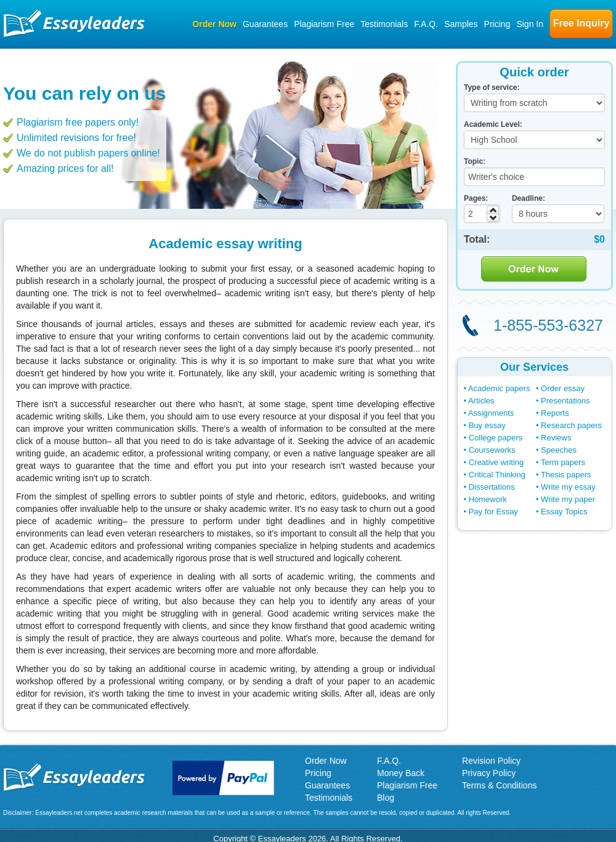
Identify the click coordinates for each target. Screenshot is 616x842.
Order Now (214, 24)
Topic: (475, 161)
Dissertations (492, 487)
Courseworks (492, 450)
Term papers (563, 462)
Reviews (556, 438)
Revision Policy (491, 761)
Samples (461, 24)
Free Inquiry (582, 23)
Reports (555, 413)
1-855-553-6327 (548, 325)
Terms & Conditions (499, 785)
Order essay (563, 388)
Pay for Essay (493, 512)
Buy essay (487, 425)
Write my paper (568, 499)
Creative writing (496, 462)
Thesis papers (566, 475)
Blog (386, 798)
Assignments (491, 413)
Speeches (559, 450)
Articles (481, 401)
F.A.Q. (426, 24)
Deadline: (529, 198)
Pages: (476, 198)
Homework (488, 499)
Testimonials (384, 24)
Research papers (571, 425)
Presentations (565, 401)
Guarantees (265, 24)
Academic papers (499, 388)
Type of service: (492, 87)
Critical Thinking (497, 475)
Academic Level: (493, 124)
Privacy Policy (489, 773)
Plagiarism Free (324, 24)
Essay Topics (564, 512)
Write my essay (568, 487)
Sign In (530, 24)
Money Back (401, 773)
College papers (496, 438)
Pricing (497, 24)
